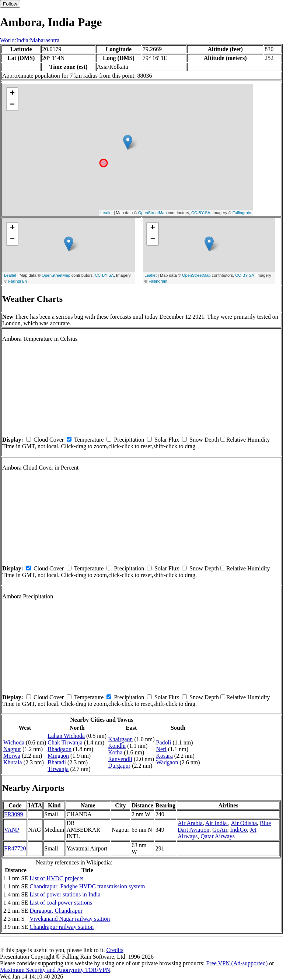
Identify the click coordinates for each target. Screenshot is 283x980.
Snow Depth (204, 440)
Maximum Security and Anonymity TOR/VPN (55, 970)
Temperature (89, 440)
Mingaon (58, 756)
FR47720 (15, 848)
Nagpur (12, 749)
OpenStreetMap (153, 213)
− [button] (12, 105)
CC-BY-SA (201, 213)
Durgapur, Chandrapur (56, 911)
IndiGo (239, 830)
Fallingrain (242, 213)
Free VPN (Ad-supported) (237, 963)
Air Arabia (190, 823)
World (7, 40)
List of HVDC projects (56, 878)
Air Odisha (244, 823)
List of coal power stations (61, 903)
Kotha (115, 752)
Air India (217, 823)
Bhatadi (57, 762)
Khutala (13, 762)
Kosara (164, 756)
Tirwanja (58, 769)
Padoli (163, 742)
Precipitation (129, 440)
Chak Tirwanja (65, 742)
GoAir (220, 830)
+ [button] (12, 93)
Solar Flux (167, 440)
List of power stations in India (65, 894)
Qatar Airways (218, 836)
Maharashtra (45, 40)
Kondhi (117, 746)
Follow (10, 4)
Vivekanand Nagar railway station (70, 919)
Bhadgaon (60, 749)
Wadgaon (167, 762)
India (22, 40)
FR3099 (14, 814)
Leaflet (107, 213)
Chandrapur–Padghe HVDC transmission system (87, 886)
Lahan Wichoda (66, 736)
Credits (115, 950)
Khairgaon (120, 739)
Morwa (12, 756)
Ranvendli (120, 759)
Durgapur (119, 766)
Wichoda (14, 742)
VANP (12, 830)
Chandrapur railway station (62, 927)
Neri (161, 749)
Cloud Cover (49, 440)
